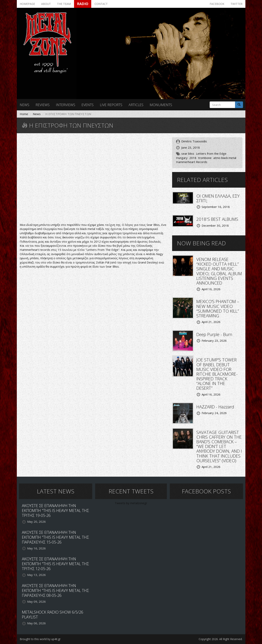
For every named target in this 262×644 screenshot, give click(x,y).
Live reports (111, 105)
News (25, 105)
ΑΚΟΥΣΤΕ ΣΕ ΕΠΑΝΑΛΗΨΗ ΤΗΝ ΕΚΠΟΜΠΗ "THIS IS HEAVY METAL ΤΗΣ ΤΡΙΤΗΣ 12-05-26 (55, 564)
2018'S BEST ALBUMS (217, 219)
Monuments (161, 105)
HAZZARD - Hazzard (215, 407)
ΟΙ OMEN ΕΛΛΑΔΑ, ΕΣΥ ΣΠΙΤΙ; (218, 198)
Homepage (27, 4)
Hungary (182, 158)
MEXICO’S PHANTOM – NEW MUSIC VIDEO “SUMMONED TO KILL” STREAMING (218, 308)
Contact (101, 4)
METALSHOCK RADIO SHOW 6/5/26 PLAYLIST (53, 615)
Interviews (66, 105)
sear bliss (188, 153)
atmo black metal (225, 158)
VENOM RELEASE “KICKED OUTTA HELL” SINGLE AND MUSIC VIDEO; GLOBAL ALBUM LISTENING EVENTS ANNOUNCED (219, 271)
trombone (205, 158)
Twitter (237, 4)
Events (88, 105)
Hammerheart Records (192, 162)
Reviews (43, 105)
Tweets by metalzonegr (131, 503)
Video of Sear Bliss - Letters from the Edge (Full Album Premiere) (93, 178)
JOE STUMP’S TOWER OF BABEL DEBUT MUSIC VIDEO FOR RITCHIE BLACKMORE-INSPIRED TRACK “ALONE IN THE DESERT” (217, 374)
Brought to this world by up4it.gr (40, 639)
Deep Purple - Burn (214, 334)
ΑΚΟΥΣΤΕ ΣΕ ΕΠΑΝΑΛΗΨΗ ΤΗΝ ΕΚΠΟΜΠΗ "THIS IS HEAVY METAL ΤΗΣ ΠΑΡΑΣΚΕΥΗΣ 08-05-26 (55, 590)
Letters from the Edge (211, 153)
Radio (83, 4)
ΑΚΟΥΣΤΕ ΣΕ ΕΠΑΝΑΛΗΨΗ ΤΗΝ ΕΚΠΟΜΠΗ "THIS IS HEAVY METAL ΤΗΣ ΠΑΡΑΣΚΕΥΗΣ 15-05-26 (55, 537)
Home (24, 114)
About (46, 4)
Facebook (217, 4)
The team (64, 4)
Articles (136, 105)
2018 (193, 158)
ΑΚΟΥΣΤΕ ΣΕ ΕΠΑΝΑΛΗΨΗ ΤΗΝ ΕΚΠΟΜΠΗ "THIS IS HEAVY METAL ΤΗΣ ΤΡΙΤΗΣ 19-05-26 (55, 510)
